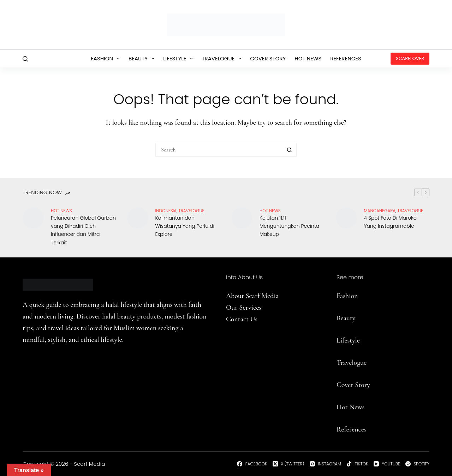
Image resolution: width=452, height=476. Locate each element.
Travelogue (223, 59)
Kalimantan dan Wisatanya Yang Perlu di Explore (185, 226)
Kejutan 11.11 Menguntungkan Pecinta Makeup (289, 226)
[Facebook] (252, 464)
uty (351, 318)
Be (340, 318)
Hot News (308, 58)
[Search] (25, 59)
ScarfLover (410, 58)
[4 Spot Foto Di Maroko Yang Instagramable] (346, 218)
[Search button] (290, 150)
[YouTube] (387, 464)
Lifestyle (179, 59)
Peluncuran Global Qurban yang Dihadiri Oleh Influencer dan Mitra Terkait (83, 230)
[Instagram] (326, 464)
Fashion (107, 59)
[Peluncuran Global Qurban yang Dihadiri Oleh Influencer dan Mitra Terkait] (33, 218)
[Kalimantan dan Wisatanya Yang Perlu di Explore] (138, 218)
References (346, 58)
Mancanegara (380, 211)
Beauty (143, 59)
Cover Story (268, 58)
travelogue (192, 211)
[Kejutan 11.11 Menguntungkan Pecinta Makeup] (242, 218)
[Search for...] (219, 150)
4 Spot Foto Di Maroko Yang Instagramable (390, 222)
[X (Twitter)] (289, 464)
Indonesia (166, 211)
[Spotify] (417, 464)
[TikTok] (357, 464)
